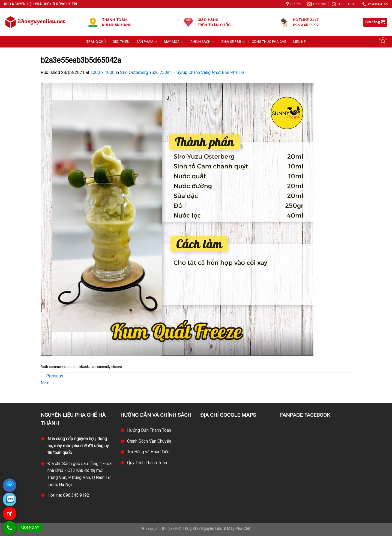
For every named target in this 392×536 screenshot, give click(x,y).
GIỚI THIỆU (121, 42)
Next (48, 383)
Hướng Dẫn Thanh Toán (149, 430)
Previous (52, 376)
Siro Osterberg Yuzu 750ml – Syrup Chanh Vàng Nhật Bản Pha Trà (182, 72)
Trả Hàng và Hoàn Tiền (148, 452)
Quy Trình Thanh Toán (147, 463)
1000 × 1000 (102, 72)
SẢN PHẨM (147, 42)
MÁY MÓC (173, 42)
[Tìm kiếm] (383, 42)
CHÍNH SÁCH (202, 42)
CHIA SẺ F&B (233, 42)
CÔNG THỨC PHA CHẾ (269, 42)
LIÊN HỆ (299, 42)
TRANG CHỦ (96, 42)
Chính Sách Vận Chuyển (149, 441)
